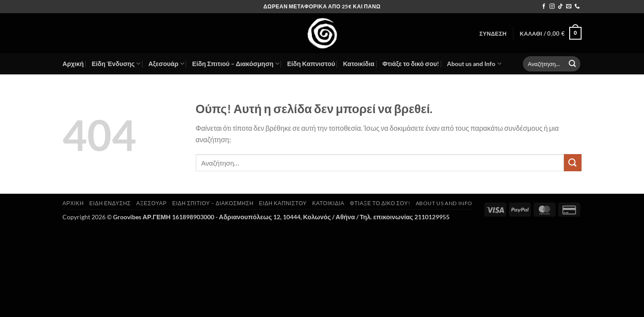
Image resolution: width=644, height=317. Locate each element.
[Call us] (577, 7)
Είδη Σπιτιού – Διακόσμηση (236, 64)
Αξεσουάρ (166, 64)
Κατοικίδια (359, 64)
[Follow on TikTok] (560, 7)
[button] (493, 33)
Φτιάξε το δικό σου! (411, 64)
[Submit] (572, 64)
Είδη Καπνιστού (311, 64)
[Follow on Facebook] (544, 7)
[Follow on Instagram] (552, 7)
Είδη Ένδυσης (116, 64)
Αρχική (73, 64)
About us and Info (474, 64)
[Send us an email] (569, 7)
